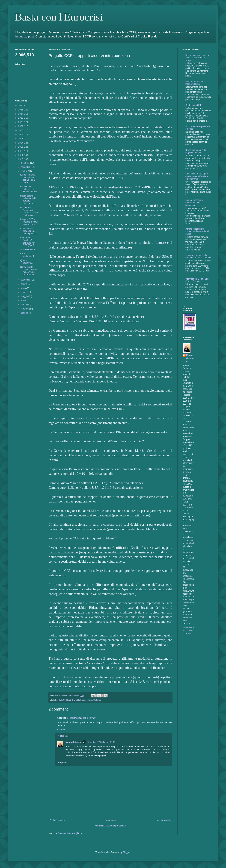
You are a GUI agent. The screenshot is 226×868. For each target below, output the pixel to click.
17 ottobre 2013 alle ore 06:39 (101, 742)
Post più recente (57, 820)
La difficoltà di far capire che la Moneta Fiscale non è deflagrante (198, 176)
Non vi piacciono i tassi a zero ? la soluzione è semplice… (197, 58)
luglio (24, 288)
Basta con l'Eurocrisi (59, 17)
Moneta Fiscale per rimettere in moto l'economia (194, 203)
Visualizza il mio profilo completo (188, 630)
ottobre (24, 171)
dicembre (26, 163)
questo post (26, 36)
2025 (21, 110)
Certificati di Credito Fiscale (75, 700)
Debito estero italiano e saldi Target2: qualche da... (28, 200)
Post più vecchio (164, 820)
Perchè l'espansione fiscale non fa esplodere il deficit (197, 231)
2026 (21, 106)
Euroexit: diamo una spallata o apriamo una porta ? (28, 179)
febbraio (25, 309)
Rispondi (61, 730)
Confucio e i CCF (193, 105)
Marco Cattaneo (94, 700)
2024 (21, 114)
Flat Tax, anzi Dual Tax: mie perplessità (196, 83)
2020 (21, 130)
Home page (110, 820)
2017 (21, 143)
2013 (21, 159)
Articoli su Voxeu (28, 250)
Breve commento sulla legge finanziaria (196, 151)
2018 (21, 139)
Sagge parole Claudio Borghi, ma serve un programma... (29, 271)
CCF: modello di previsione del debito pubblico (29, 231)
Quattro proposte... (27, 262)
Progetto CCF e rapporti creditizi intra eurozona (29, 222)
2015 (21, 151)
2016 (21, 147)
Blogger (127, 852)
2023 (21, 118)
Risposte (64, 736)
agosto (24, 284)
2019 (21, 135)
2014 (21, 155)
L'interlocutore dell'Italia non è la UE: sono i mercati (198, 256)
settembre (26, 280)
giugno (24, 292)
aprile (24, 300)
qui (79, 36)
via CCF (123, 93)
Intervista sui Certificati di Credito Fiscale (197, 280)
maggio (25, 296)
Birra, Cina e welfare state (28, 255)
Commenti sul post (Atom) (70, 833)
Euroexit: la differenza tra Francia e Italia (29, 189)
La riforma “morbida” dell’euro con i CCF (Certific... (29, 242)
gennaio (25, 313)
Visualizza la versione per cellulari (110, 826)
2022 (21, 122)
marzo (24, 305)
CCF (60, 700)
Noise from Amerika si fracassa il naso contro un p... (29, 211)
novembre (26, 167)
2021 (21, 126)
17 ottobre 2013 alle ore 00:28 (81, 718)
